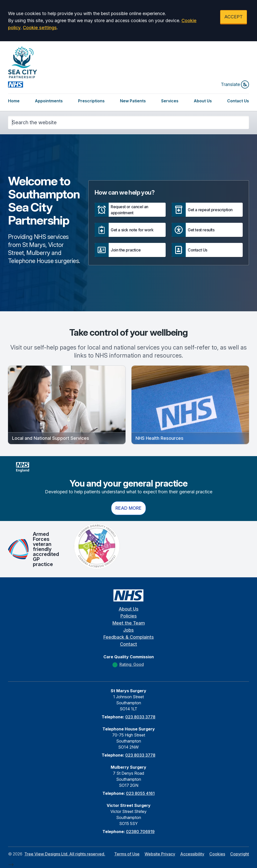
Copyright (240, 854)
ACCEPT (234, 17)
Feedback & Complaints (129, 637)
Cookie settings (40, 28)
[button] (130, 210)
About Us (203, 101)
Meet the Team (129, 623)
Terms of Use (127, 854)
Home (14, 101)
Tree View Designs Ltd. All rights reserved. (65, 854)
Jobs (128, 630)
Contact (128, 644)
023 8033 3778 (140, 717)
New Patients (133, 101)
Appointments (49, 101)
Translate (235, 84)
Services (170, 101)
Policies (129, 616)
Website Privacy (160, 854)
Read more (128, 508)
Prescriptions (91, 101)
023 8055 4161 (140, 793)
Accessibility (192, 854)
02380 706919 (140, 832)
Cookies (217, 854)
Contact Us (238, 101)
